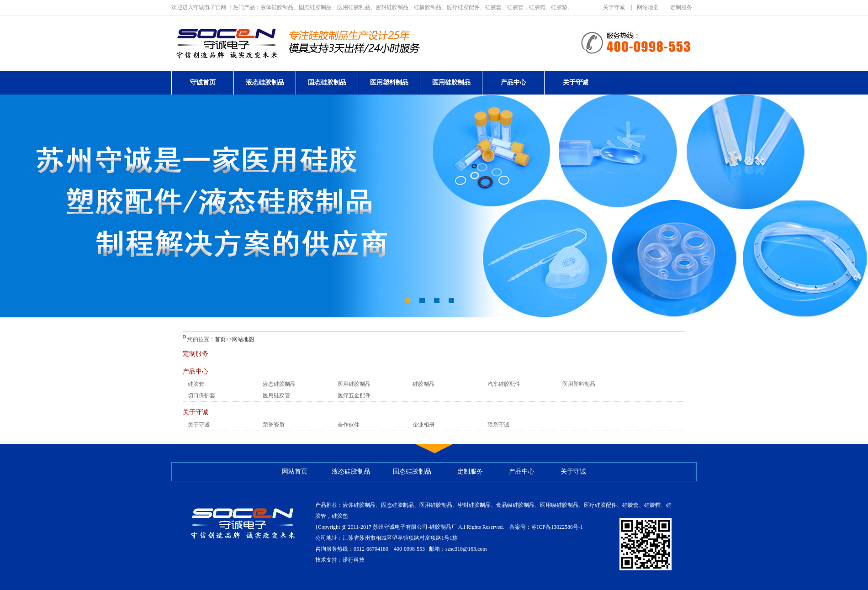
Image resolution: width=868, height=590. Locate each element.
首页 (220, 339)
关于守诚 (614, 7)
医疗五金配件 (354, 395)
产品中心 (513, 82)
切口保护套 (201, 395)
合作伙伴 (349, 425)
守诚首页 (203, 82)
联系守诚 (498, 425)
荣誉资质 (274, 425)
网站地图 (648, 7)
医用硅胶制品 (451, 82)
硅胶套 (196, 384)
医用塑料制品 (389, 82)
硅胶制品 (423, 384)
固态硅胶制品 (327, 82)
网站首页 (295, 471)
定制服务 (681, 7)
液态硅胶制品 (265, 82)
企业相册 (423, 425)
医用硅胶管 (276, 395)
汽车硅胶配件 (504, 384)
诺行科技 (354, 560)
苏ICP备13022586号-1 (557, 527)
